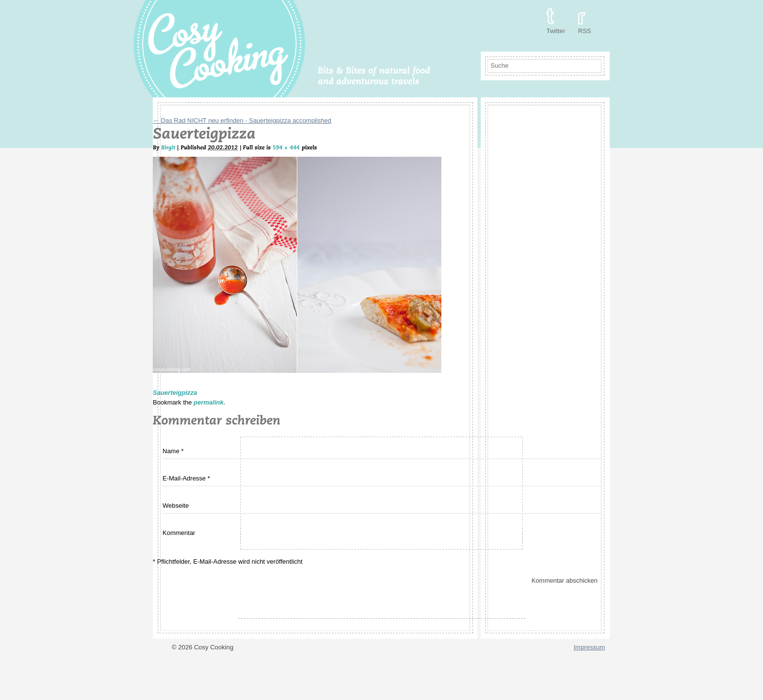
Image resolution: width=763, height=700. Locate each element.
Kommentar (179, 533)
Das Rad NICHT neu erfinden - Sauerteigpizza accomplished (242, 120)
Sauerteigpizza (175, 393)
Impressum (589, 647)
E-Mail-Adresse (184, 478)
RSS (585, 31)
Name (171, 451)
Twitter (556, 31)
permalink (209, 402)
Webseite (176, 506)
